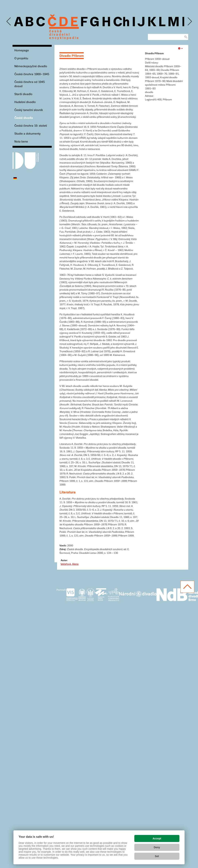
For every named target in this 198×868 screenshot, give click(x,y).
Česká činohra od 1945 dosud (30, 84)
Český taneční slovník (29, 110)
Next (189, 22)
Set (157, 856)
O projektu (21, 58)
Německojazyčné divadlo (31, 66)
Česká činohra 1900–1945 (32, 74)
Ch (121, 23)
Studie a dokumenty (28, 134)
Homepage (22, 50)
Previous (9, 22)
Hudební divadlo (25, 102)
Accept (157, 838)
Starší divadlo (23, 94)
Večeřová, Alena (70, 564)
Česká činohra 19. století (31, 126)
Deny (157, 847)
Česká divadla (24, 118)
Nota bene (21, 142)
